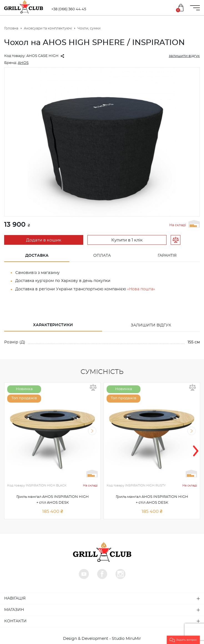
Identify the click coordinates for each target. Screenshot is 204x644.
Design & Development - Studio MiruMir (102, 638)
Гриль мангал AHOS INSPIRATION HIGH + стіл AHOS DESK (53, 499)
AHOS (23, 63)
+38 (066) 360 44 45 (69, 9)
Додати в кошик (44, 240)
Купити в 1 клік (127, 240)
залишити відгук (184, 56)
